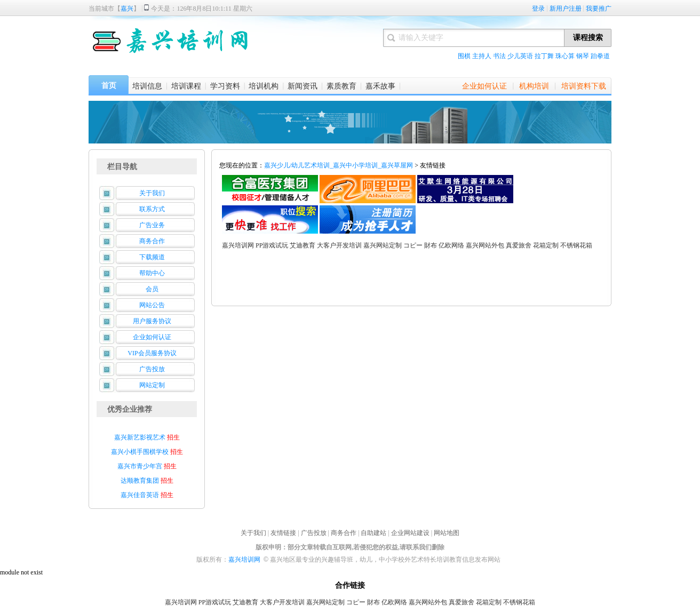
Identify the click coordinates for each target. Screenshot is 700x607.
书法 (499, 56)
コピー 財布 (420, 245)
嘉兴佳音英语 (140, 495)
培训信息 (147, 86)
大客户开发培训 (339, 245)
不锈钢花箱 (576, 245)
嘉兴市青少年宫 (140, 466)
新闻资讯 (303, 86)
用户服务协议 (152, 321)
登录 (538, 9)
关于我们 (152, 193)
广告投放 (152, 369)
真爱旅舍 (519, 245)
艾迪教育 (303, 245)
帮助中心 (152, 273)
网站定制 (152, 385)
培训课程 (186, 86)
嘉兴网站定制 (383, 245)
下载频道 (152, 257)
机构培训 (534, 86)
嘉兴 (127, 9)
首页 (109, 86)
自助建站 (373, 533)
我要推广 (599, 9)
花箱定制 (546, 245)
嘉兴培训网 (238, 245)
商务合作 (152, 241)
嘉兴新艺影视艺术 (140, 437)
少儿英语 (520, 56)
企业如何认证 (484, 86)
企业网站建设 (410, 533)
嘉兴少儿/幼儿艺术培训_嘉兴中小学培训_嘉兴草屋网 (339, 165)
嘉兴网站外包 (485, 245)
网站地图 (447, 533)
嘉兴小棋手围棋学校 (141, 452)
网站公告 (152, 305)
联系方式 (152, 209)
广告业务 (152, 225)
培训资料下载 (584, 86)
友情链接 (283, 533)
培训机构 (264, 86)
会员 (152, 289)
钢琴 (583, 56)
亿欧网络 (451, 245)
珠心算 (565, 56)
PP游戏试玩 (272, 245)
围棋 (464, 56)
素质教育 (341, 86)
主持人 (482, 56)
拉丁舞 (544, 56)
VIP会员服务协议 (152, 353)
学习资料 (225, 86)
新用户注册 (566, 9)
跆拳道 (600, 56)
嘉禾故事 (380, 86)
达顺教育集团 (140, 481)
